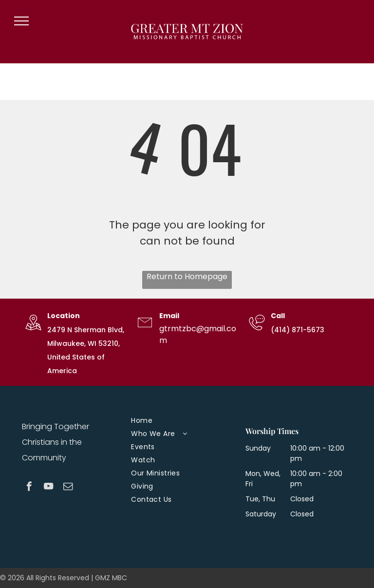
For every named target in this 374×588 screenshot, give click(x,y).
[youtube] (48, 488)
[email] (68, 488)
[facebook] (29, 488)
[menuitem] (183, 421)
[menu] (21, 21)
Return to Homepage (187, 276)
